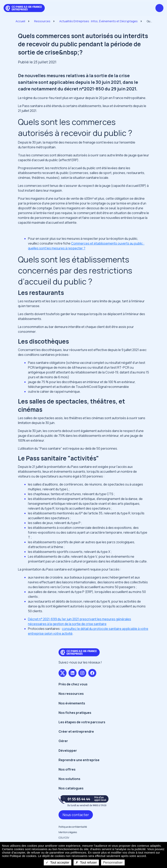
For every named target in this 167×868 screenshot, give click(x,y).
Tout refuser (86, 862)
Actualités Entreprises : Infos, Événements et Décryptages (98, 21)
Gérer (63, 741)
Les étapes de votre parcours (82, 722)
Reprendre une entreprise (79, 760)
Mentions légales (68, 832)
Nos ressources (71, 694)
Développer (68, 751)
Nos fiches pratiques (75, 713)
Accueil (20, 21)
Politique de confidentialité (73, 827)
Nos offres (67, 769)
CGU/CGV (64, 838)
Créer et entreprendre (76, 731)
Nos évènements (72, 703)
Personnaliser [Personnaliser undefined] (113, 862)
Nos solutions (69, 779)
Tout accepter (58, 862)
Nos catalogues (71, 788)
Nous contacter (76, 815)
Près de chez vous (73, 684)
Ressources (42, 21)
